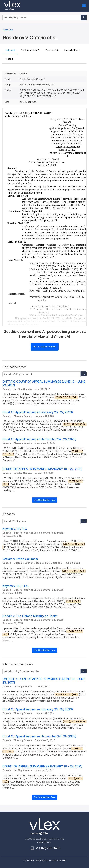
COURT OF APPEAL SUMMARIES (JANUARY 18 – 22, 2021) (42, 469)
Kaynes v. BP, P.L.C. (16, 586)
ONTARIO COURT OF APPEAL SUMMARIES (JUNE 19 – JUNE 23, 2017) (44, 384)
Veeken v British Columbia (20, 559)
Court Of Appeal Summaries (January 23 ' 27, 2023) (38, 412)
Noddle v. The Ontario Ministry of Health (30, 616)
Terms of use (29, 860)
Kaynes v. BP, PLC (15, 529)
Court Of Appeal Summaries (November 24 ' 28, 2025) (39, 439)
